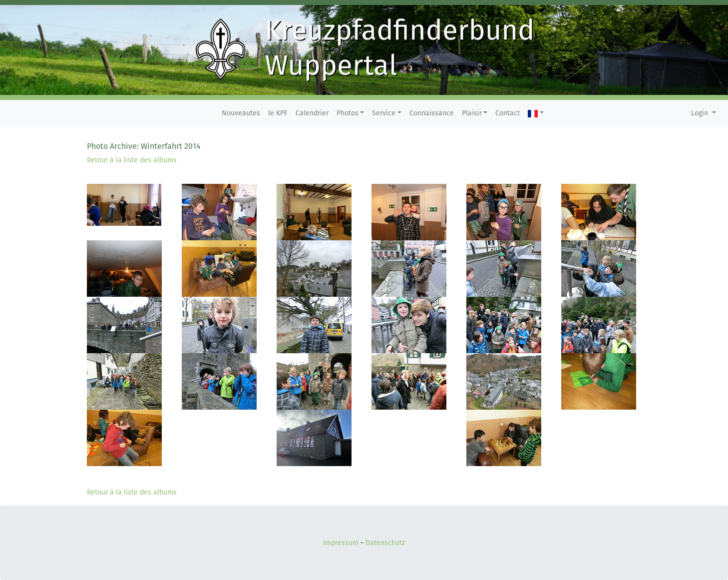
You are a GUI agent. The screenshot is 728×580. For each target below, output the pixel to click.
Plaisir (472, 113)
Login (701, 113)
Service (384, 113)
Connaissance (432, 113)
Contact (508, 113)
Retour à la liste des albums (132, 160)
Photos (348, 113)
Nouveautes (241, 113)
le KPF (278, 113)
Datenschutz (385, 543)
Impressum (341, 543)
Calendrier (312, 113)
